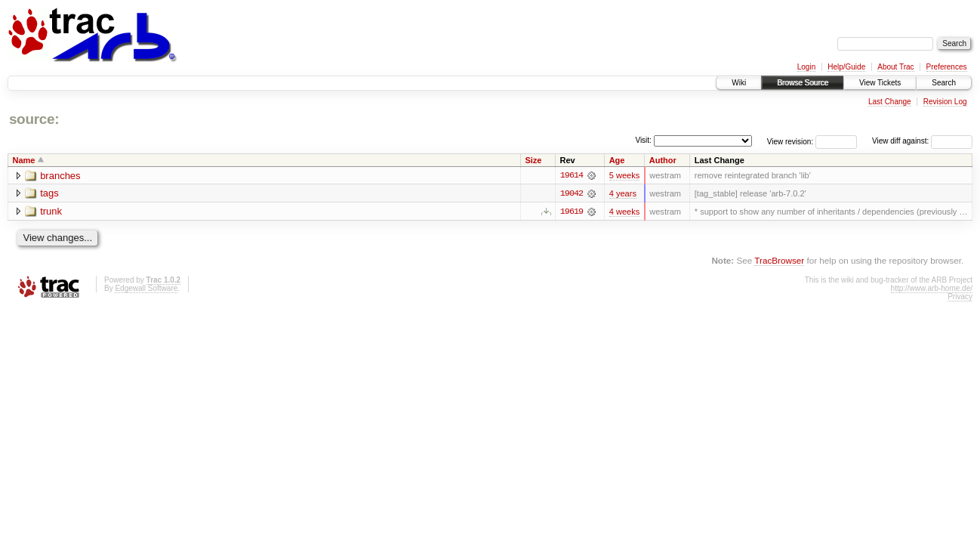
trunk (51, 212)
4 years (623, 193)
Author (663, 160)
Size (533, 160)
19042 (572, 193)
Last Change (890, 102)
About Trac (895, 67)
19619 (572, 212)
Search (944, 83)
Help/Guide (846, 67)
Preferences (947, 67)
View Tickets (880, 83)
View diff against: (922, 141)
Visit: (643, 140)
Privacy (960, 297)
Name (24, 160)
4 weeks (625, 212)
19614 (572, 175)
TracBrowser (779, 260)
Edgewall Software (146, 288)
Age (617, 160)
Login (806, 67)
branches (60, 176)
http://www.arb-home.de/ (932, 288)
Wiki (739, 83)
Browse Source (803, 83)
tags (49, 194)
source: (34, 119)
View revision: (790, 141)
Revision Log (945, 102)
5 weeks (625, 175)
